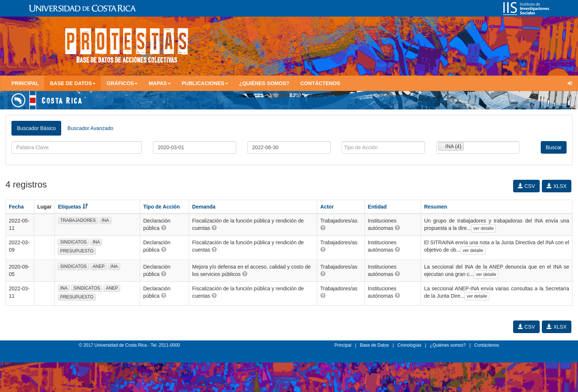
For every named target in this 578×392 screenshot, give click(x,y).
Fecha (16, 207)
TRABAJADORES (78, 220)
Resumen (436, 207)
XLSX (557, 186)
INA (105, 220)
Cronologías (409, 345)
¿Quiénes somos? (264, 83)
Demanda (204, 207)
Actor (327, 207)
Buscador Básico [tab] (36, 128)
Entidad (377, 207)
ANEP (99, 266)
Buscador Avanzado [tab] (90, 128)
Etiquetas (73, 207)
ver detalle (483, 228)
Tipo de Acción (161, 207)
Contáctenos (320, 83)
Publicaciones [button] (205, 83)
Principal (25, 83)
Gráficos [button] (122, 83)
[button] (164, 228)
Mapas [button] (160, 83)
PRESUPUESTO (77, 251)
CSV (527, 186)
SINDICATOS (73, 242)
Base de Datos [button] (73, 83)
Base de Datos (374, 345)
